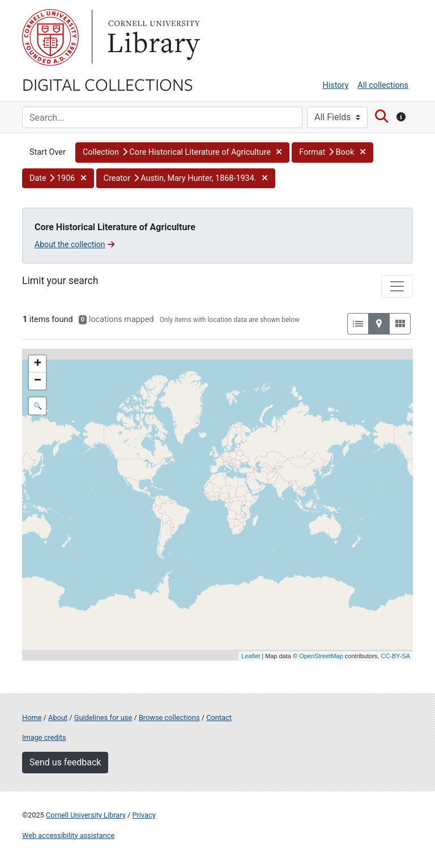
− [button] (38, 381)
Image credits (44, 737)
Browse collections (169, 717)
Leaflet (251, 656)
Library (152, 37)
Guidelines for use (103, 717)
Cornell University (50, 37)
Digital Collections (108, 84)
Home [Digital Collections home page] (32, 717)
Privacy (144, 815)
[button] (182, 153)
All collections (383, 85)
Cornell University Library (86, 815)
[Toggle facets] (397, 286)
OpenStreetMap (321, 656)
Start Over (48, 152)
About (58, 717)
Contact (219, 717)
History (336, 85)
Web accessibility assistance (68, 835)
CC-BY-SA (395, 656)
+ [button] (38, 364)
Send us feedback (65, 762)
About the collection (74, 244)
